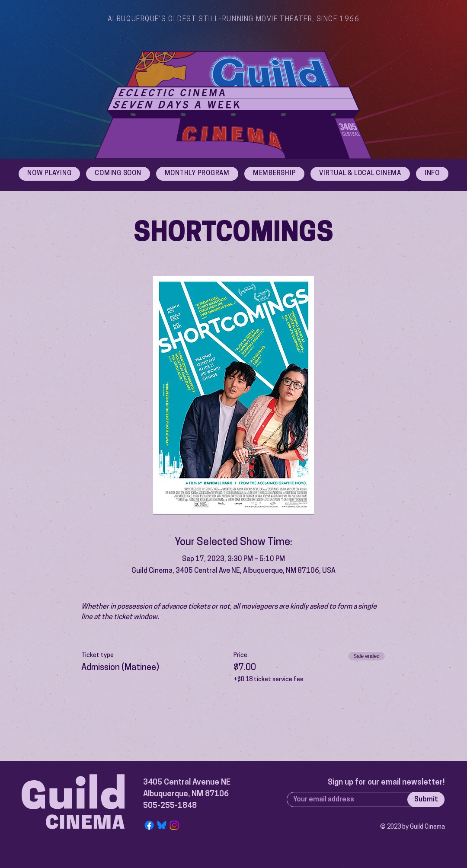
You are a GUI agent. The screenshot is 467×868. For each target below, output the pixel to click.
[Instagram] (174, 825)
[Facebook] (149, 825)
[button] (432, 174)
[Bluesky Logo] (162, 825)
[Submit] (426, 799)
